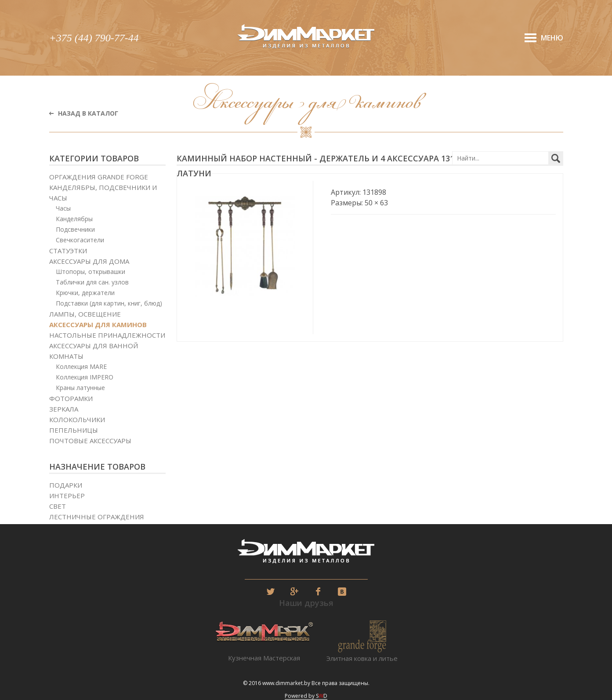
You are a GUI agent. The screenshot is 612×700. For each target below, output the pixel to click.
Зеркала (64, 409)
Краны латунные (80, 388)
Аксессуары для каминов (98, 324)
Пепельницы (74, 430)
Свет (58, 506)
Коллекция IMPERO (85, 377)
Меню (552, 38)
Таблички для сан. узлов (92, 282)
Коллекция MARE (81, 366)
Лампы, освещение (85, 314)
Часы (63, 208)
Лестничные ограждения (97, 517)
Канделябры (74, 219)
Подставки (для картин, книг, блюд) (109, 303)
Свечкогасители (80, 240)
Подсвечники (75, 229)
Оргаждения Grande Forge (99, 177)
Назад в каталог (88, 113)
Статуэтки (68, 251)
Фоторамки (71, 398)
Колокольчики (77, 419)
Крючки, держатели (85, 293)
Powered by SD (306, 696)
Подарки (66, 485)
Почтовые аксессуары (90, 441)
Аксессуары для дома (89, 261)
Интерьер (67, 496)
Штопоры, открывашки (91, 272)
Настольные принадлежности (107, 335)
